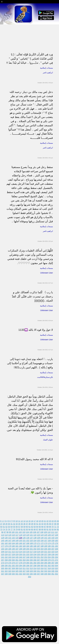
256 (56, 557)
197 (17, 549)
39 (32, 524)
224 (56, 552)
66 (42, 527)
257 (3, 560)
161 (3, 543)
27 (1, 524)
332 (42, 571)
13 (24, 521)
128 (56, 535)
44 (45, 524)
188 (42, 546)
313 (31, 568)
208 (56, 549)
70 (53, 527)
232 (28, 554)
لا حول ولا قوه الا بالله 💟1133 (36, 330)
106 (35, 532)
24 (53, 521)
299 (38, 566)
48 (55, 524)
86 (35, 529)
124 (42, 535)
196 (13, 549)
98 (7, 532)
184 (28, 546)
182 (21, 546)
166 (21, 543)
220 (42, 552)
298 (35, 566)
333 (46, 571)
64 (37, 527)
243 (10, 557)
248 (28, 557)
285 (46, 563)
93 (53, 529)
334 (49, 571)
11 (19, 521)
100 (13, 532)
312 (28, 568)
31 (12, 524)
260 (13, 560)
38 (30, 524)
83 (27, 529)
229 (17, 554)
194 (6, 549)
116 (13, 535)
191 (53, 546)
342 (21, 574)
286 (49, 563)
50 (1, 527)
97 (5, 532)
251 (38, 557)
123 (38, 535)
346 (35, 574)
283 (38, 563)
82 (24, 529)
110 (49, 532)
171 (38, 543)
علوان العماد (48, 440)
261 (17, 560)
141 (46, 538)
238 (49, 554)
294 (21, 566)
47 (53, 524)
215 (24, 552)
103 (24, 532)
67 (45, 527)
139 (38, 538)
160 (56, 540)
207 (53, 549)
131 (10, 538)
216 (28, 552)
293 (17, 566)
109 (45, 532)
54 (12, 527)
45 (47, 524)
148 (13, 540)
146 (6, 540)
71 (55, 527)
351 (53, 574)
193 (3, 549)
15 (30, 521)
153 (31, 540)
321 (3, 571)
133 (17, 538)
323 (10, 571)
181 (17, 546)
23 (50, 521)
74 (4, 529)
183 (24, 546)
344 (28, 574)
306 (6, 568)
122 (35, 535)
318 (49, 568)
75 (6, 529)
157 (46, 540)
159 (53, 540)
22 (47, 521)
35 (22, 524)
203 (38, 549)
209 (3, 552)
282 (35, 563)
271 (53, 560)
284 (42, 563)
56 (17, 527)
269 (46, 560)
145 (3, 540)
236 (42, 554)
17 (35, 521)
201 (31, 549)
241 (3, 557)
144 (56, 538)
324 (13, 571)
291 (10, 566)
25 (55, 521)
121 (31, 535)
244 (13, 557)
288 (56, 563)
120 (28, 535)
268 (42, 560)
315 (38, 568)
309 (17, 568)
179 (10, 546)
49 (58, 524)
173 (46, 543)
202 (35, 549)
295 (24, 566)
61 (30, 527)
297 (31, 566)
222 (49, 552)
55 (14, 527)
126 (49, 535)
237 (46, 554)
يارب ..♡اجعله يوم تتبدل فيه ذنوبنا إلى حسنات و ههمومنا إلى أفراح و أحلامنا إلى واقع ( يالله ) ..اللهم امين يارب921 (30, 363)
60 (27, 527)
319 (53, 568)
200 (28, 549)
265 (31, 560)
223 (53, 552)
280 (28, 563)
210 (6, 552)
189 (46, 546)
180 (13, 546)
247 (24, 557)
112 (56, 532)
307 (10, 568)
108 (42, 532)
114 (6, 535)
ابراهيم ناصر (48, 72)
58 (22, 527)
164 (13, 543)
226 (6, 554)
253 (46, 557)
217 (31, 552)
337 (3, 574)
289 (3, 566)
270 (49, 560)
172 (42, 543)
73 (1, 529)
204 (42, 549)
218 (35, 552)
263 (24, 560)
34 (19, 524)
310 (21, 568)
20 (42, 521)
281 (31, 563)
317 (46, 568)
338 (6, 574)
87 (37, 529)
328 (28, 571)
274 (6, 563)
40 (35, 524)
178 (6, 546)
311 (24, 568)
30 (9, 524)
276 (13, 563)
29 (6, 524)
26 (58, 521)
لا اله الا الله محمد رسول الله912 (34, 459)
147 (10, 540)
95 (58, 529)
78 (14, 529)
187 (38, 546)
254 (49, 557)
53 (9, 527)
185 (31, 546)
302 (49, 566)
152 (28, 540)
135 (24, 538)
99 (10, 532)
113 (3, 535)
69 (50, 527)
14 (27, 521)
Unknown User (47, 273)
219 (38, 552)
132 (13, 538)
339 (10, 574)
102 (20, 532)
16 (32, 521)
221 (46, 552)
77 (12, 529)
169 (31, 543)
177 (3, 546)
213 (17, 552)
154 (35, 540)
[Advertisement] (29, 35)
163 (10, 543)
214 (21, 552)
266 (35, 560)
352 (56, 574)
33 (17, 524)
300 (42, 566)
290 (6, 566)
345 (31, 574)
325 (17, 571)
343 (24, 574)
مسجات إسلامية (46, 68)
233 (31, 554)
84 (30, 529)
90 (45, 529)
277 (17, 563)
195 (10, 549)
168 (28, 543)
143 (53, 538)
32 (14, 524)
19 (40, 521)
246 (21, 557)
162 (6, 543)
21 (45, 521)
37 (27, 524)
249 (31, 557)
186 (35, 546)
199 (24, 549)
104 (27, 532)
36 (24, 524)
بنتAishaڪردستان (45, 377)
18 (37, 521)
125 (46, 535)
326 (21, 571)
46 (50, 524)
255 (53, 557)
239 (53, 554)
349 (46, 574)
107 (38, 532)
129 (3, 538)
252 (42, 557)
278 (21, 563)
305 (3, 568)
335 (53, 571)
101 (17, 532)
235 (38, 554)
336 (56, 571)
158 (49, 540)
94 (55, 529)
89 (42, 529)
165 (17, 543)
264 (28, 560)
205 (46, 549)
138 (35, 538)
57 (19, 527)
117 (17, 535)
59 (24, 527)
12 (22, 521)
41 (37, 524)
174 (49, 543)
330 (35, 571)
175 (53, 543)
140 (42, 538)
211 (10, 552)
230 (21, 554)
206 (49, 549)
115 (10, 535)
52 (6, 527)
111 (53, 532)
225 (3, 554)
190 (49, 546)
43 (42, 524)
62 (32, 527)
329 (31, 571)
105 (31, 532)
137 (31, 538)
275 (10, 563)
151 (24, 540)
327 (24, 571)
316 (42, 568)
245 (17, 557)
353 (29, 577)
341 (17, 574)
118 (21, 535)
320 (56, 568)
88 (40, 529)
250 (35, 557)
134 (21, 538)
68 (47, 527)
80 (19, 529)
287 (53, 563)
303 (53, 566)
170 (35, 543)
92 (50, 529)
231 (24, 554)
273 (3, 563)
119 (24, 535)
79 (17, 529)
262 (21, 560)
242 (6, 557)
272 (56, 560)
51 (4, 527)
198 (21, 549)
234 (35, 554)
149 (17, 540)
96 (2, 532)
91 (47, 529)
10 (17, 521)
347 (38, 574)
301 (46, 566)
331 (38, 571)
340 (13, 574)
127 (53, 535)
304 (56, 566)
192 (56, 546)
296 (28, 566)
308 (13, 568)
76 (9, 529)
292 (13, 566)
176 (56, 543)
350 (49, 574)
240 (56, 554)
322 (6, 571)
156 (42, 540)
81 (22, 529)
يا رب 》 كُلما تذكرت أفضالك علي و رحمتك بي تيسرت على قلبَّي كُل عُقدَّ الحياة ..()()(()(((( (32, 296)
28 (4, 524)
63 (35, 527)
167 (24, 543)
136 (28, 538)
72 (58, 527)
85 (32, 529)
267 (38, 560)
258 (6, 560)
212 (13, 552)
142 (49, 538)
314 (35, 568)
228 (13, 554)
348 (42, 574)
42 (40, 524)
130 (6, 538)
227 (10, 554)
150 (21, 540)
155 (38, 540)
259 (10, 560)
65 (40, 527)
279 (24, 563)
